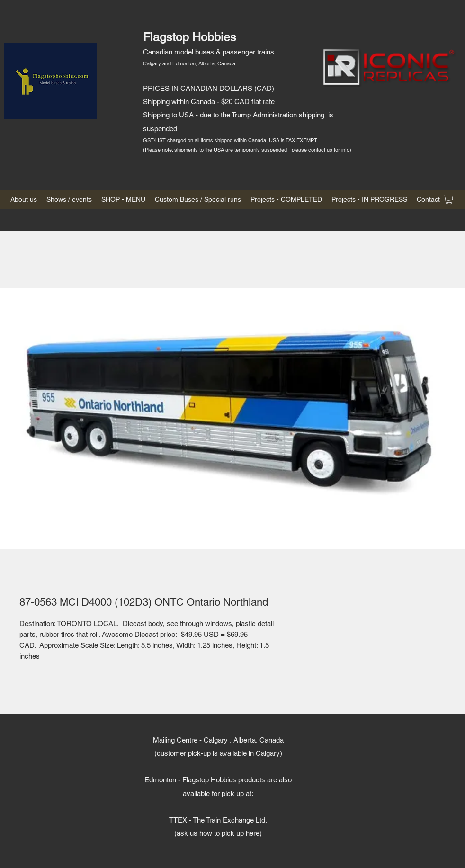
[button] (449, 199)
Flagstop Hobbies (190, 37)
